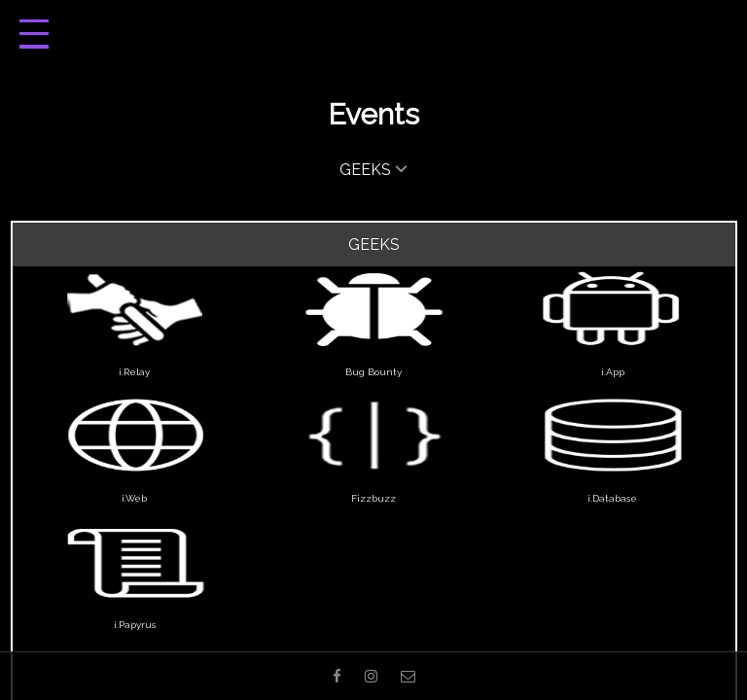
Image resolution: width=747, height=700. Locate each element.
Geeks (374, 245)
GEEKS (373, 168)
